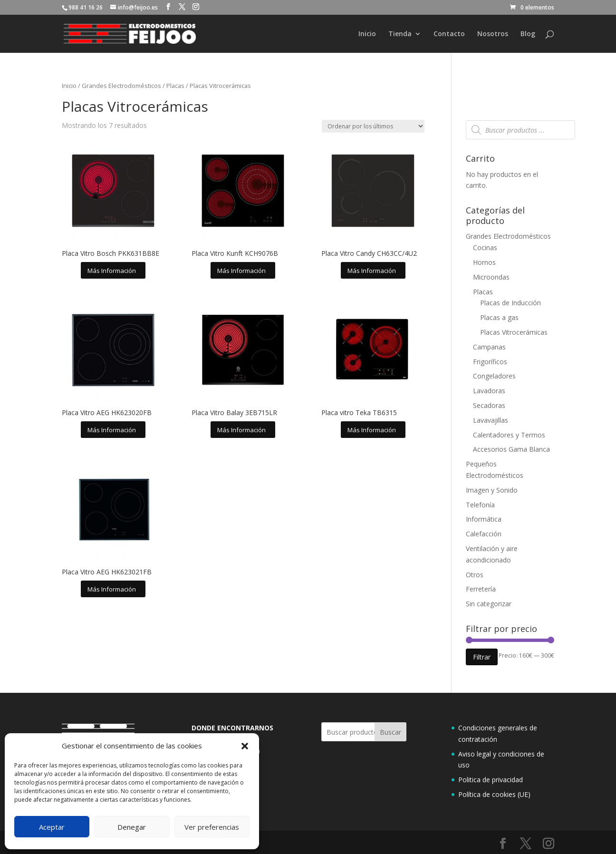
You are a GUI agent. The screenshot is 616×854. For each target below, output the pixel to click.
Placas (175, 86)
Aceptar (52, 827)
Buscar (390, 732)
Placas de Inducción (510, 303)
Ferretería (481, 589)
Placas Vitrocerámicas (514, 332)
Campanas (489, 347)
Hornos (484, 262)
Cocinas (485, 247)
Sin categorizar (489, 604)
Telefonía (480, 505)
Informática (484, 519)
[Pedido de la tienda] (373, 126)
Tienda (400, 34)
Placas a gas (499, 317)
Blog (528, 34)
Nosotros (493, 34)
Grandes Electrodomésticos (121, 86)
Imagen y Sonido (492, 490)
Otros (475, 575)
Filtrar (482, 657)
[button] (245, 746)
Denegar (132, 827)
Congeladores (494, 376)
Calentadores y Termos (509, 435)
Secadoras (489, 405)
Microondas (491, 277)
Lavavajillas (491, 420)
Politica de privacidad (491, 780)
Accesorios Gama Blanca (511, 449)
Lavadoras (489, 391)
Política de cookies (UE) (494, 794)
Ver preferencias (212, 827)
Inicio (367, 34)
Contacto (449, 34)
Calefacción (484, 534)
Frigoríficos (490, 362)
